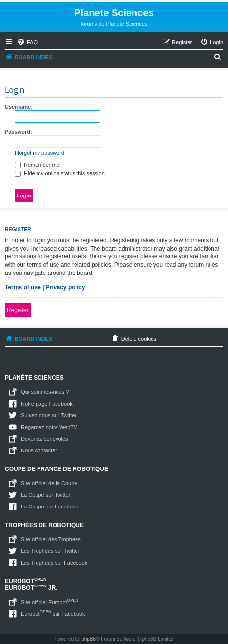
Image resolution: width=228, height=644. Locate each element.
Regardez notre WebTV (49, 427)
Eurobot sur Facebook (53, 613)
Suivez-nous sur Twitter (49, 415)
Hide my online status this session (60, 173)
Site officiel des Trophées (51, 539)
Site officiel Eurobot (50, 601)
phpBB (89, 639)
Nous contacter (39, 450)
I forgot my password (39, 153)
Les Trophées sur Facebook (54, 563)
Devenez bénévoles (45, 439)
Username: (19, 107)
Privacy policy (66, 287)
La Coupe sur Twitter (46, 495)
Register (18, 310)
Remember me (37, 165)
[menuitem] (27, 42)
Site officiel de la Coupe (49, 483)
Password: (19, 132)
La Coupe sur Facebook (49, 507)
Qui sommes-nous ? (45, 392)
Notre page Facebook (47, 404)
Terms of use (23, 287)
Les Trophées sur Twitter (50, 551)
